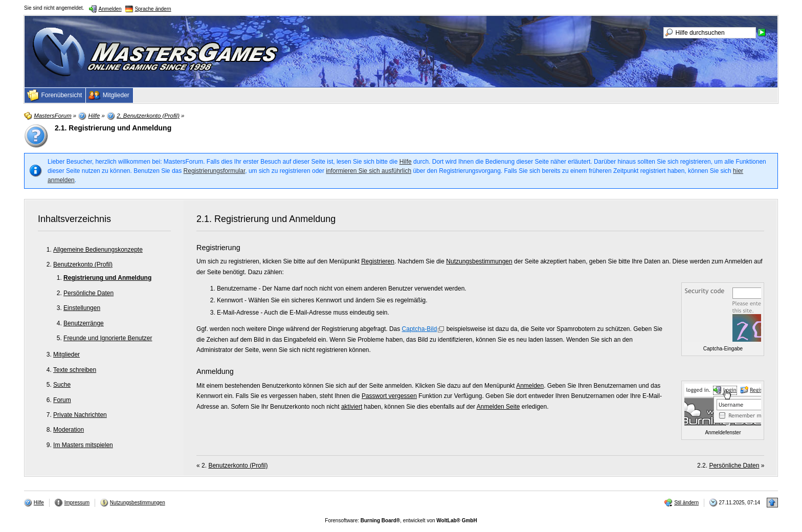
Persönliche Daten (88, 293)
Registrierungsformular (215, 171)
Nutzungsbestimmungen (479, 261)
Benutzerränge (84, 323)
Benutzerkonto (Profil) (83, 264)
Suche (62, 385)
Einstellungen (82, 308)
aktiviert (352, 407)
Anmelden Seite (498, 407)
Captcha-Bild (420, 329)
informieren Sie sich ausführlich (369, 171)
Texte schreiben (75, 370)
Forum (62, 400)
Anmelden (530, 386)
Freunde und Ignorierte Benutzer (108, 338)
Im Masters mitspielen (83, 445)
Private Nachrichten (80, 415)
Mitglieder (66, 354)
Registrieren (378, 261)
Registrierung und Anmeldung (107, 278)
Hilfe (406, 162)
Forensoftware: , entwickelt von (401, 520)
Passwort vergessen (389, 396)
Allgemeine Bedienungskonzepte (98, 250)
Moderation (69, 430)
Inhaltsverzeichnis (74, 219)
